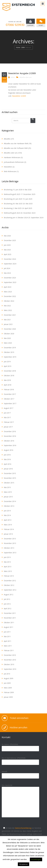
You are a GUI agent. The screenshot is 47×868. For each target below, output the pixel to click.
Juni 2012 (7, 604)
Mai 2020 (7, 338)
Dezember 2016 (10, 431)
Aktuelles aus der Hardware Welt (16, 143)
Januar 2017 (8, 427)
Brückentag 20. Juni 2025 (13, 199)
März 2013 (8, 571)
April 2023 (8, 287)
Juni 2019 (7, 362)
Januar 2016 (8, 469)
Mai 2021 (7, 320)
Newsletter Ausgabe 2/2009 (22, 73)
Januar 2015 (8, 497)
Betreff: (20, 774)
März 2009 (8, 688)
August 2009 (9, 678)
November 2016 (10, 436)
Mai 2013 (7, 562)
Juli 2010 (7, 674)
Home (18, 47)
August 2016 (9, 450)
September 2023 (10, 282)
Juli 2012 (7, 599)
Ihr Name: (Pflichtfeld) (20, 746)
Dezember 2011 (10, 613)
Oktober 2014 (9, 506)
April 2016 (8, 464)
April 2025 (8, 254)
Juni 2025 (7, 245)
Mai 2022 (7, 306)
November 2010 (10, 660)
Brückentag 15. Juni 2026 (13, 190)
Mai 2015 (7, 487)
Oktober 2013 (9, 548)
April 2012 (8, 609)
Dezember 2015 (10, 473)
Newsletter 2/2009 (19, 96)
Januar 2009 (8, 697)
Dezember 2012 (10, 581)
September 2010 (10, 669)
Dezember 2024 (10, 259)
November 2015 (10, 478)
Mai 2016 (7, 459)
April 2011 (8, 641)
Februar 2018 (9, 389)
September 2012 (10, 590)
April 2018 (8, 385)
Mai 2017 (7, 417)
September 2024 (10, 264)
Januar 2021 (8, 324)
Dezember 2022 (10, 296)
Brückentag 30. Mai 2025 (13, 204)
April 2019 (8, 366)
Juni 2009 (7, 683)
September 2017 (10, 403)
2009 (23, 47)
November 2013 (10, 543)
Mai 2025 (7, 250)
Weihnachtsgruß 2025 (12, 194)
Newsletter (8, 167)
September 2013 (10, 553)
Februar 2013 (9, 576)
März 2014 (8, 525)
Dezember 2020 (10, 329)
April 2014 (8, 520)
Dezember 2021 (10, 315)
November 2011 (10, 618)
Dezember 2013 (10, 539)
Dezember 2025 (10, 240)
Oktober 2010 (9, 664)
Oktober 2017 (9, 399)
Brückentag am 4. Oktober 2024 (16, 218)
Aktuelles (7, 139)
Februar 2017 (9, 422)
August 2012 (9, 595)
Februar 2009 (9, 692)
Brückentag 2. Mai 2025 (13, 208)
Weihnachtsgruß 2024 (12, 213)
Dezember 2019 (10, 348)
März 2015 (8, 492)
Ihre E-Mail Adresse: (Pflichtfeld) (20, 760)
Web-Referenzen (10, 171)
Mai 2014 (7, 515)
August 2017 (9, 408)
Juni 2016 (7, 455)
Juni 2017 (7, 413)
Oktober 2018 (9, 376)
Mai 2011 (7, 636)
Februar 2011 (9, 650)
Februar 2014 (9, 529)
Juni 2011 (7, 632)
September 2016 (10, 445)
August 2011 (9, 627)
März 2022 (8, 310)
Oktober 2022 (9, 301)
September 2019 (10, 357)
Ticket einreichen (19, 718)
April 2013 (8, 567)
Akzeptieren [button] (23, 864)
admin (13, 77)
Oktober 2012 (9, 585)
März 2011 (8, 646)
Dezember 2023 (10, 278)
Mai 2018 (7, 380)
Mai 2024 (7, 273)
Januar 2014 (8, 534)
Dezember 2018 (10, 371)
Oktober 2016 (9, 441)
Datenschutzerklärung (23, 828)
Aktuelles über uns (25, 77)
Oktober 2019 (9, 352)
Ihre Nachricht (20, 803)
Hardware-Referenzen (12, 157)
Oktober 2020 (9, 334)
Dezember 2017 (10, 394)
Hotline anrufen (19, 727)
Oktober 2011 (9, 622)
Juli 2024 (7, 268)
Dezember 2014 (10, 501)
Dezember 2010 (10, 655)
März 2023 (8, 292)
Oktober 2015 (9, 483)
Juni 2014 (7, 511)
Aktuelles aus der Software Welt (16, 148)
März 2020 (8, 343)
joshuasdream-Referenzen (14, 162)
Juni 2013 (7, 557)
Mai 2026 (7, 236)
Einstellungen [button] (36, 859)
